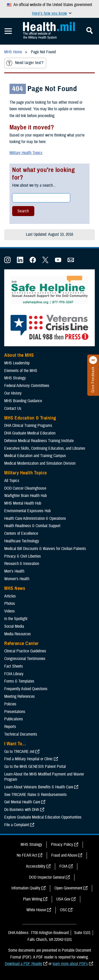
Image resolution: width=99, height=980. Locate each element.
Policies (10, 704)
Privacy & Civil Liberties (23, 556)
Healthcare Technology (22, 541)
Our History (13, 393)
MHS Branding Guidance (23, 401)
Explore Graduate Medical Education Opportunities (43, 817)
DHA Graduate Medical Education (30, 433)
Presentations (15, 712)
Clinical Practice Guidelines (25, 651)
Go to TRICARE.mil (19, 752)
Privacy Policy (62, 845)
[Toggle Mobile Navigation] (8, 31)
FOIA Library (14, 674)
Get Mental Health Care (22, 802)
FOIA (63, 866)
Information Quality (26, 888)
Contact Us (13, 408)
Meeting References (20, 696)
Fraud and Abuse (64, 855)
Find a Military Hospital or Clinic (29, 759)
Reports (10, 727)
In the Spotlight (16, 619)
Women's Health (17, 579)
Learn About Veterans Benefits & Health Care (39, 787)
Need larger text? (25, 63)
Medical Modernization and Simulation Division (40, 463)
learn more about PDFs (70, 964)
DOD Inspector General (47, 877)
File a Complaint (17, 825)
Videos (10, 611)
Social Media (14, 626)
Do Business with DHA (22, 810)
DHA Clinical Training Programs (28, 426)
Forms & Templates (19, 681)
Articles (10, 596)
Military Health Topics (26, 153)
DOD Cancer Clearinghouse (25, 488)
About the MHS (19, 355)
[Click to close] (93, 360)
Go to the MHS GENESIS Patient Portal (35, 767)
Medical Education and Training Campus (35, 456)
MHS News (15, 588)
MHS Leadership (17, 363)
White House (36, 910)
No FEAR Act (27, 855)
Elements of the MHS (21, 371)
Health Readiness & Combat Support (32, 526)
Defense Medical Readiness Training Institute (39, 441)
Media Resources (18, 634)
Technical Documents (21, 734)
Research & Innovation (22, 564)
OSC (64, 910)
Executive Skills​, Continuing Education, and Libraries (45, 448)
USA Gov (63, 899)
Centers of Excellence (21, 533)
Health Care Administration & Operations (35, 518)
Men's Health (14, 571)
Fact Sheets (14, 666)
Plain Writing (33, 899)
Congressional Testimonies (25, 659)
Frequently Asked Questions (26, 689)
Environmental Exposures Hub (27, 511)
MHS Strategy (15, 378)
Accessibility (36, 866)
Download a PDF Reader (23, 964)
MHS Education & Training (30, 418)
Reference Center (22, 643)
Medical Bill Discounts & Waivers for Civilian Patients (45, 549)
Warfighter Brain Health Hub (25, 496)
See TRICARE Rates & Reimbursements (36, 795)
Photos (10, 604)
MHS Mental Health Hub (23, 503)
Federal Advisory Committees (27, 386)
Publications (14, 719)
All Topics (12, 481)
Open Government (68, 888)
